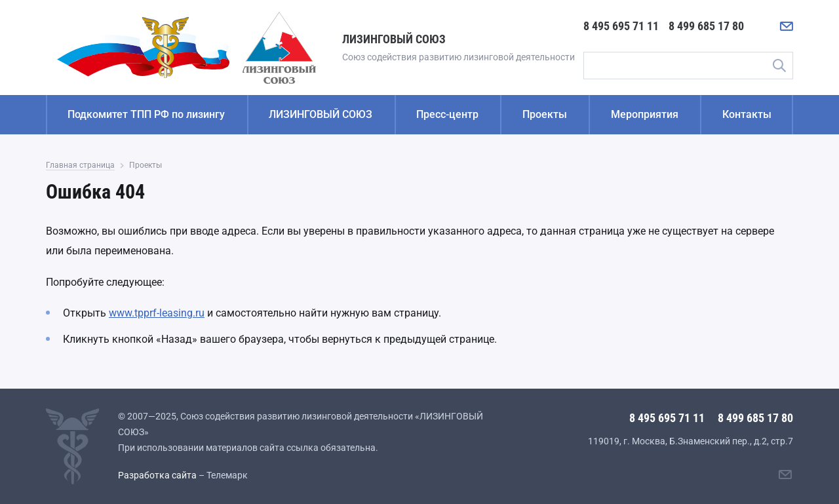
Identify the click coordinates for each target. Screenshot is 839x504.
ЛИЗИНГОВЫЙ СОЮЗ (321, 114)
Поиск (779, 66)
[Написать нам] (787, 26)
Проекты (545, 114)
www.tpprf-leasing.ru (157, 313)
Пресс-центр (447, 114)
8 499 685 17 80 (706, 26)
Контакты (747, 114)
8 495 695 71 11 (621, 26)
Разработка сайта (157, 475)
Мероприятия (645, 114)
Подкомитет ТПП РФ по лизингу (146, 114)
